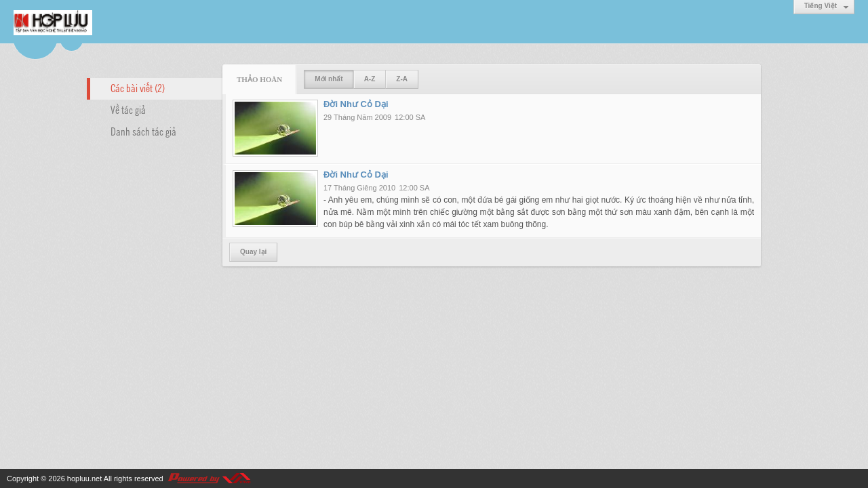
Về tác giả (128, 109)
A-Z (370, 79)
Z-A (402, 79)
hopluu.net (84, 479)
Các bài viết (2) (138, 87)
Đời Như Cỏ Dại (356, 104)
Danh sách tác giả (143, 131)
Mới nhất (329, 79)
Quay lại (253, 252)
